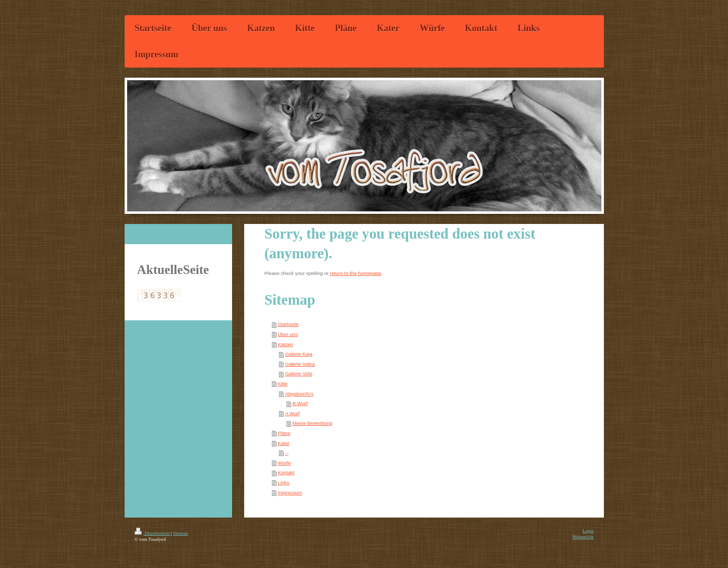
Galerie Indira (300, 364)
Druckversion (153, 533)
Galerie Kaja (299, 354)
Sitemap (181, 533)
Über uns (288, 334)
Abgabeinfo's (299, 394)
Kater (283, 443)
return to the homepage (356, 273)
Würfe (284, 463)
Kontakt (286, 472)
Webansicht (583, 537)
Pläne (284, 433)
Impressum (290, 493)
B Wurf (300, 403)
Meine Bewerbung (313, 423)
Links (283, 482)
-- (287, 453)
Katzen (285, 344)
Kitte (283, 384)
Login (588, 531)
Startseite (288, 324)
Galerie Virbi (299, 374)
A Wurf (292, 413)
